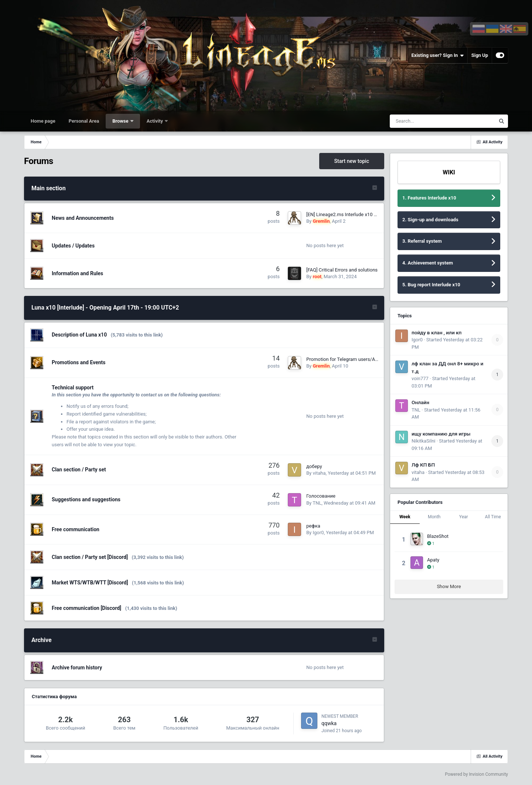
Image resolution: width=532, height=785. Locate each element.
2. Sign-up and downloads (430, 220)
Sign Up (480, 55)
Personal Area (84, 121)
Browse (121, 121)
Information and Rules (77, 273)
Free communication (76, 529)
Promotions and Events (79, 362)
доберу (314, 466)
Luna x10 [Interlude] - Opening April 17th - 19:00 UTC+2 (105, 308)
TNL (317, 503)
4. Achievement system (428, 263)
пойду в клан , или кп (436, 332)
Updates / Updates (73, 246)
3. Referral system (422, 241)
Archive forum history (77, 668)
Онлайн (420, 402)
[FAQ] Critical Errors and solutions (342, 270)
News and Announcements (83, 218)
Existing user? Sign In (438, 55)
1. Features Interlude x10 (429, 198)
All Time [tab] (493, 517)
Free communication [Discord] (86, 608)
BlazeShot (438, 536)
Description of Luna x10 (79, 335)
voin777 (420, 378)
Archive (42, 640)
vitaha (319, 473)
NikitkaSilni (423, 441)
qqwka (329, 723)
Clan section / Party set (79, 470)
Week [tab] (405, 517)
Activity (156, 121)
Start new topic (352, 161)
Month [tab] (434, 517)
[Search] (424, 121)
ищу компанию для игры (441, 434)
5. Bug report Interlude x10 (431, 285)
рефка (313, 526)
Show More (449, 586)
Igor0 (318, 533)
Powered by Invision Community (476, 774)
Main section (49, 188)
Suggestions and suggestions (86, 499)
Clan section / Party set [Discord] (90, 557)
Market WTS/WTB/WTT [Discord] (90, 583)
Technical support (73, 388)
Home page (43, 121)
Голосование (321, 496)
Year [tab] (464, 517)
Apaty (433, 560)
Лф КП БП (423, 465)
